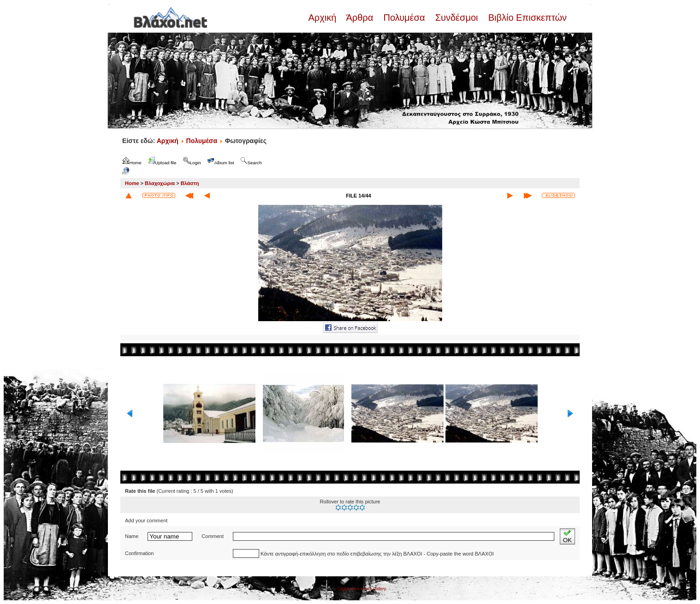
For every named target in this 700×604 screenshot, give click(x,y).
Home (132, 183)
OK (567, 536)
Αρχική (323, 18)
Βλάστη (190, 183)
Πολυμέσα (404, 18)
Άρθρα (360, 18)
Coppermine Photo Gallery (362, 589)
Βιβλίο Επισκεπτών (526, 18)
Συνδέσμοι (457, 18)
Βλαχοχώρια (160, 183)
